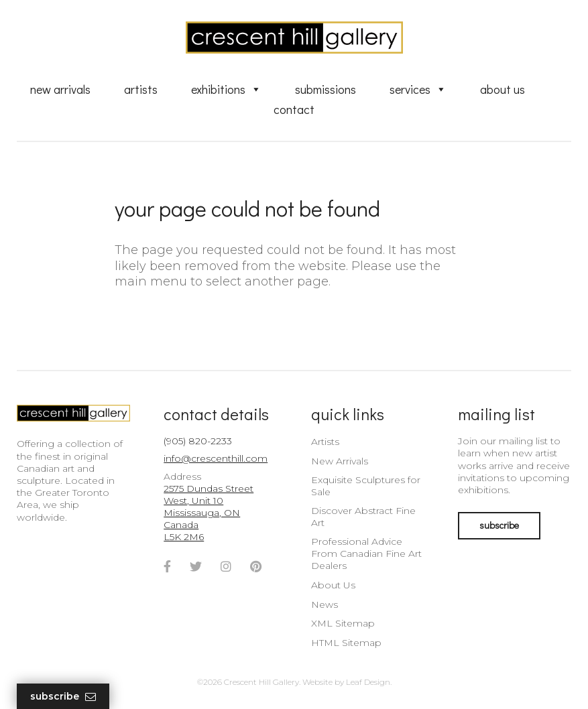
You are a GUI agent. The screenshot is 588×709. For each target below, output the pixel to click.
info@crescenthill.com (216, 458)
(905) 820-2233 (198, 441)
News (325, 604)
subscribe (499, 525)
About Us (503, 89)
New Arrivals (60, 89)
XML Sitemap (343, 623)
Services (418, 89)
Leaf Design (368, 682)
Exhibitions (226, 89)
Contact (294, 109)
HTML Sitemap (346, 643)
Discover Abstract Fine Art (363, 517)
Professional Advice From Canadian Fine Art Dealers (366, 554)
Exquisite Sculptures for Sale (366, 486)
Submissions (326, 89)
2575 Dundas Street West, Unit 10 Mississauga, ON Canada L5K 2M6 (209, 513)
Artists (141, 89)
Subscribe (63, 697)
